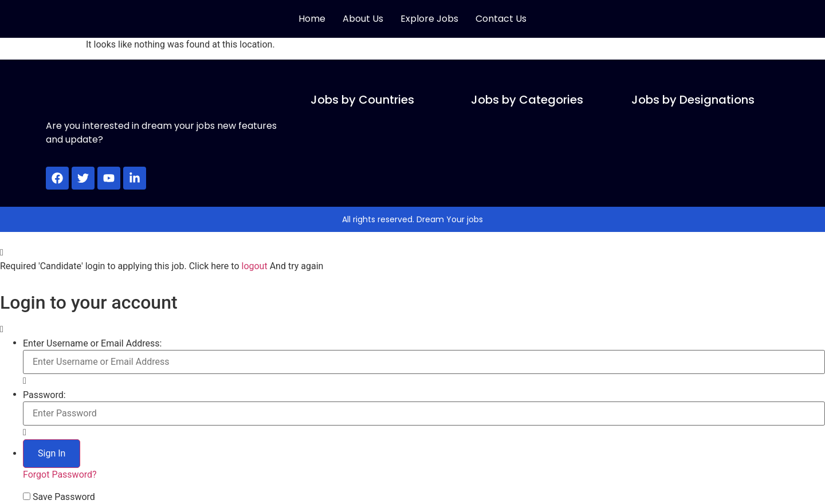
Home (312, 19)
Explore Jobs (429, 19)
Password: (44, 395)
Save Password (64, 497)
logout (254, 266)
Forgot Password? (60, 475)
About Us (363, 19)
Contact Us (501, 19)
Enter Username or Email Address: (92, 344)
